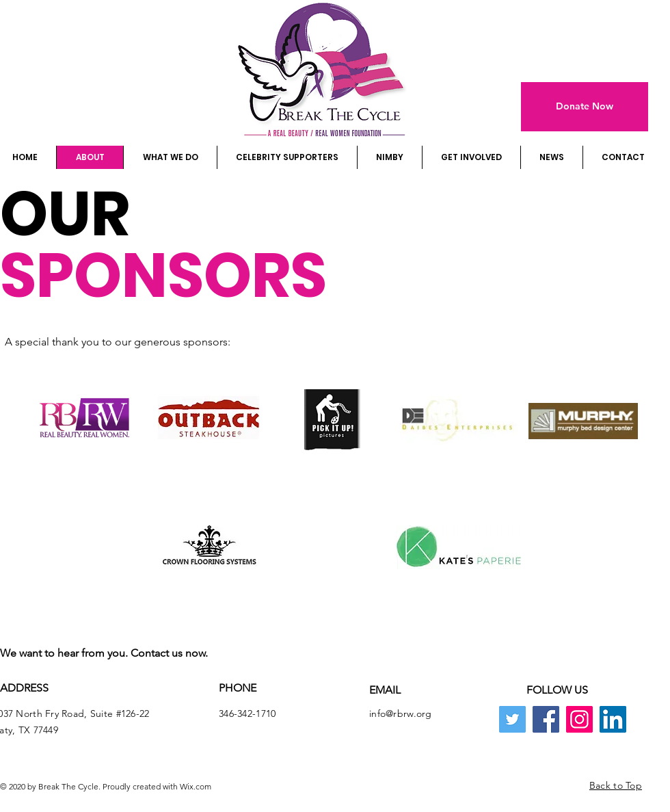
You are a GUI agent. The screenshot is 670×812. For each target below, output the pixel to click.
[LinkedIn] (613, 719)
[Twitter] (512, 719)
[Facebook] (546, 719)
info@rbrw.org (401, 713)
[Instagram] (579, 719)
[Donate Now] (585, 107)
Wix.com (196, 786)
